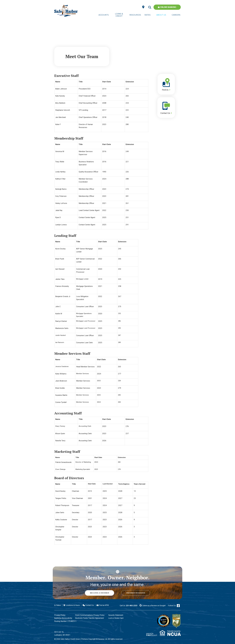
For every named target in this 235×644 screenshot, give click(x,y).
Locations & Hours (73, 605)
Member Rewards (136, 593)
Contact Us (165, 113)
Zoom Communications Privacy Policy (90, 615)
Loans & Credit (119, 15)
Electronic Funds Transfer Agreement (89, 618)
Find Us (165, 90)
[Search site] (150, 7)
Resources (135, 15)
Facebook (178, 606)
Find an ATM (104, 605)
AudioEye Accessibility (63, 618)
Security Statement (116, 615)
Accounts (104, 15)
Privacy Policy (60, 615)
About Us (161, 15)
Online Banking (167, 7)
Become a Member (100, 593)
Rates (148, 15)
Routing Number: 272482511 (65, 621)
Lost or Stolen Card (116, 618)
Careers (176, 15)
